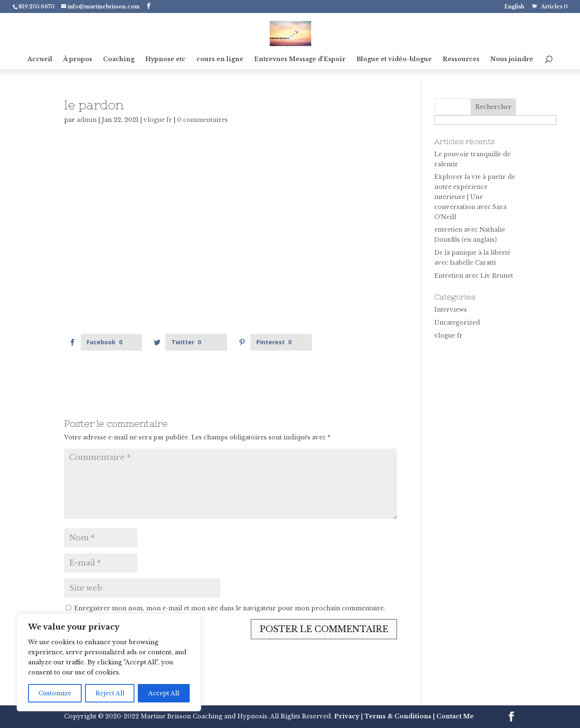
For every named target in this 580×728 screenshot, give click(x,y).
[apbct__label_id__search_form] (495, 120)
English (514, 7)
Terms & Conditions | (400, 716)
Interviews (451, 310)
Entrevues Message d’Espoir (300, 59)
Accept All (164, 693)
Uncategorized (457, 323)
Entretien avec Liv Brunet (474, 276)
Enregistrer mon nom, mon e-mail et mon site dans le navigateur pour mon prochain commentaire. (230, 608)
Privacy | (348, 716)
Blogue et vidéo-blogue (394, 59)
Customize (55, 693)
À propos (78, 59)
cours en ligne (220, 59)
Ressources (461, 59)
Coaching (119, 59)
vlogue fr (158, 120)
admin (87, 120)
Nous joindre (512, 59)
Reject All (110, 693)
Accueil (40, 59)
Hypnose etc (165, 59)
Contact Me (454, 716)
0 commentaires (202, 120)
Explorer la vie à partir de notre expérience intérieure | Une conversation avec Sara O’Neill (475, 197)
